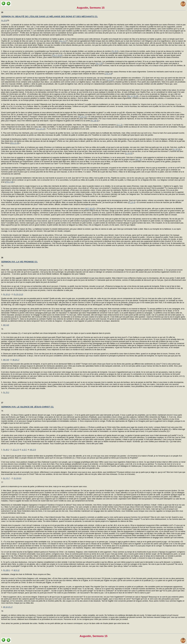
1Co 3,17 (63, 41)
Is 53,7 (24, 450)
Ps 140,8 (94, 121)
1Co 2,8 (16, 450)
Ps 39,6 (115, 51)
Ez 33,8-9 (17, 478)
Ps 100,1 (7, 570)
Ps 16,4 (132, 202)
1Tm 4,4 (108, 74)
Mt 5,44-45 (90, 209)
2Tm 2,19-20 (57, 55)
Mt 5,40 (6, 325)
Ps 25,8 (4, 21)
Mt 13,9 (33, 450)
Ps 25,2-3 (82, 117)
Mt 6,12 (17, 570)
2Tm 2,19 (9, 182)
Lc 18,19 (176, 149)
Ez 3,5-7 (6, 478)
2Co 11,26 (15, 143)
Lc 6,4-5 (129, 153)
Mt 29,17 (16, 360)
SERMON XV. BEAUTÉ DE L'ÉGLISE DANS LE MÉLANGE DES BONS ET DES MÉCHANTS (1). (49, 16)
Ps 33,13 (7, 294)
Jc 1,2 (119, 125)
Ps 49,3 (6, 450)
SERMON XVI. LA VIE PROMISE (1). (19, 262)
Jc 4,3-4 (110, 80)
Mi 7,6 (138, 160)
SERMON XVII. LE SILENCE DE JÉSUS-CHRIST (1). (28, 407)
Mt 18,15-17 (8, 607)
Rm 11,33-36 (133, 96)
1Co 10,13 (40, 129)
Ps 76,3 (6, 393)
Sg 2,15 (99, 63)
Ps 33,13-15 (18, 294)
